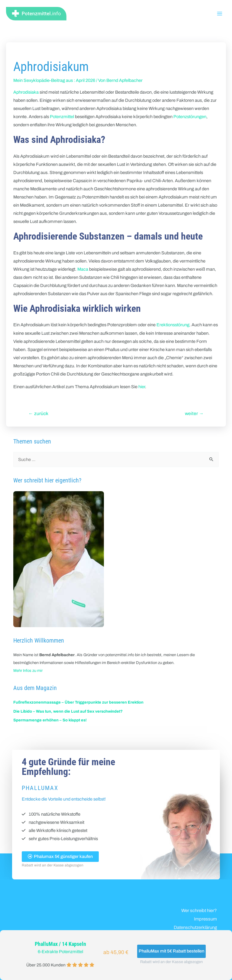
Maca (83, 269)
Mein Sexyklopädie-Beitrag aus (43, 80)
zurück (38, 413)
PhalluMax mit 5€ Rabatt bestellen (171, 951)
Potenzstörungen (190, 117)
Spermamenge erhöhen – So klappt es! (50, 720)
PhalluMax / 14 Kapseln (60, 944)
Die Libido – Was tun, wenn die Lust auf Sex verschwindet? (68, 711)
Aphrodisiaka (26, 92)
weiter (194, 413)
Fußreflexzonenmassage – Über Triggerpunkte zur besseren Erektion (78, 702)
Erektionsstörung (173, 325)
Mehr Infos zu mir (28, 671)
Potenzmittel (62, 117)
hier (142, 387)
